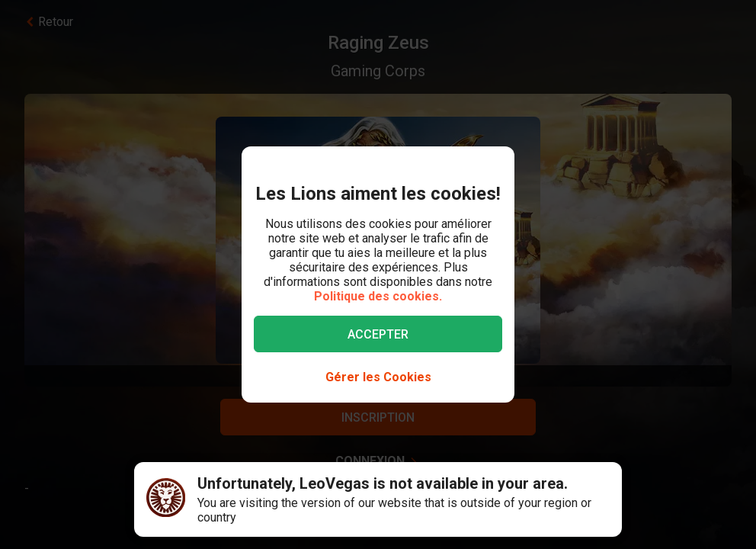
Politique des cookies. (378, 296)
